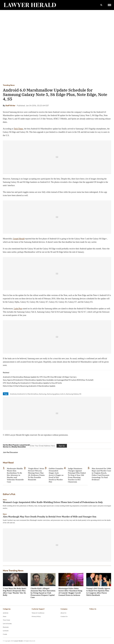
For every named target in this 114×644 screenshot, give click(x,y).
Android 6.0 (22, 394)
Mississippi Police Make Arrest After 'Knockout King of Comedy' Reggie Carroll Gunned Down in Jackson (70, 592)
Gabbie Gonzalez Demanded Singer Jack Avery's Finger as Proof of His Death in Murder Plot (56, 475)
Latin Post (18, 309)
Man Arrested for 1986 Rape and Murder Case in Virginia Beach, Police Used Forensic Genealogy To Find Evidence (101, 474)
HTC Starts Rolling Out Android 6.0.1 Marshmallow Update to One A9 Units (32, 383)
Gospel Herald (19, 239)
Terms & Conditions (38, 613)
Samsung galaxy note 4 (56, 394)
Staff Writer (11, 105)
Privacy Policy (36, 616)
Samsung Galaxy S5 (74, 394)
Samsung (42, 394)
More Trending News (13, 570)
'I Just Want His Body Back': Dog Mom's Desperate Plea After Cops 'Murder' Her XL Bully (15, 592)
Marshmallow (33, 394)
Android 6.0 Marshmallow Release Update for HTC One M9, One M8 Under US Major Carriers (40, 377)
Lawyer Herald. (18, 641)
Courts (5, 634)
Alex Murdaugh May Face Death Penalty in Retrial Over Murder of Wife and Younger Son (50, 517)
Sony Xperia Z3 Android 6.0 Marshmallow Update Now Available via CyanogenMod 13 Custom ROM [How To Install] (48, 380)
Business (6, 627)
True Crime (6, 620)
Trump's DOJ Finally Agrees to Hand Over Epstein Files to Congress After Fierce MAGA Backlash (98, 592)
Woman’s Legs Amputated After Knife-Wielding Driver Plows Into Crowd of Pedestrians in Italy (53, 502)
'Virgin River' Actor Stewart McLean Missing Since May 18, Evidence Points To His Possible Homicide (36, 474)
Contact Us (64, 616)
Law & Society (7, 624)
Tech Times (18, 129)
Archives (6, 613)
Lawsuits (6, 631)
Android (13, 394)
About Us (63, 613)
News (5, 500)
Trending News (9, 85)
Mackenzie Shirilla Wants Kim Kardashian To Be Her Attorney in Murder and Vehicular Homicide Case (15, 475)
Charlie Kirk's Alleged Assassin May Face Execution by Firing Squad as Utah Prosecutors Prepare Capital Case (43, 593)
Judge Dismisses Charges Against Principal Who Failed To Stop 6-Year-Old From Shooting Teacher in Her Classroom (77, 475)
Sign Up (62, 446)
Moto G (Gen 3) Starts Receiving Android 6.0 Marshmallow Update (29, 386)
